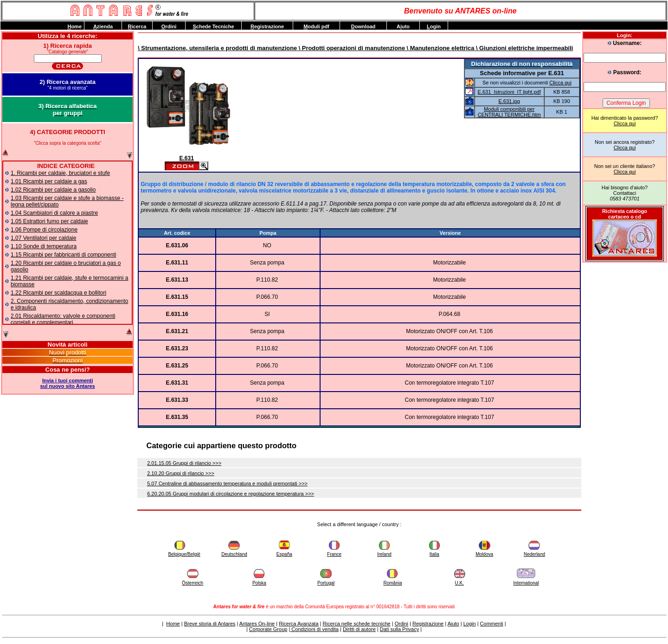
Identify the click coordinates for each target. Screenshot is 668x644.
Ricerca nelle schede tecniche (357, 624)
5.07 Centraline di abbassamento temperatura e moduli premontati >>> (227, 483)
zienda (103, 26)
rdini (169, 26)
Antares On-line (257, 624)
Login (470, 624)
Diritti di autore (359, 629)
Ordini (401, 624)
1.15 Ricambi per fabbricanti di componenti (63, 255)
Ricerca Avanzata (299, 624)
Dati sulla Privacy (399, 629)
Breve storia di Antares (210, 624)
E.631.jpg (509, 101)
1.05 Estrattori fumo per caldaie (49, 221)
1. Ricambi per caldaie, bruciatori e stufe (60, 173)
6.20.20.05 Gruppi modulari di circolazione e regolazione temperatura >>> (231, 494)
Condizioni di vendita (314, 629)
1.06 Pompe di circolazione (44, 230)
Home (173, 624)
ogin (434, 26)
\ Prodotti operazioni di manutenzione (351, 48)
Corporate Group (268, 629)
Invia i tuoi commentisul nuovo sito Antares (68, 383)
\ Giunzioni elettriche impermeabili (523, 48)
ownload (363, 26)
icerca (137, 26)
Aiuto (453, 624)
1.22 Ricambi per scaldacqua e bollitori (58, 293)
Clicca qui (625, 123)
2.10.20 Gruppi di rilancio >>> (181, 473)
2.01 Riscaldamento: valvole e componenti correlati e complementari (63, 319)
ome (74, 26)
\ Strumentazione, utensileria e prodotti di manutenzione (217, 48)
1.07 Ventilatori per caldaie (43, 238)
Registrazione (428, 624)
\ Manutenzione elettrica (440, 48)
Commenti (492, 624)
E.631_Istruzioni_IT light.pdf (509, 92)
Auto (403, 26)
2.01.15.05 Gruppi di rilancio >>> (184, 463)
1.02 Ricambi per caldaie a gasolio (53, 190)
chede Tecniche (213, 26)
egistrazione (267, 26)
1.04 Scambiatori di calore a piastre (54, 213)
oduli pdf (316, 26)
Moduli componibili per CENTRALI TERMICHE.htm (509, 112)
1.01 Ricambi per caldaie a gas (49, 181)
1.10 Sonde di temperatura (44, 246)
